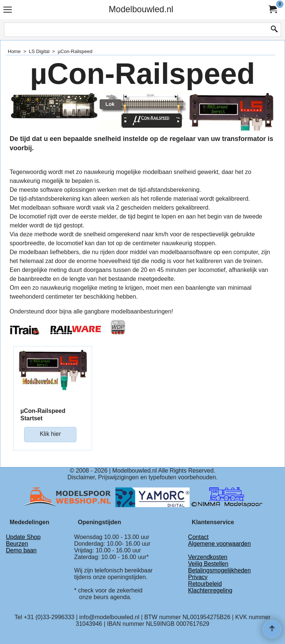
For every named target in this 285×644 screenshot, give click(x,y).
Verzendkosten (208, 557)
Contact (198, 537)
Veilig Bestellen (208, 564)
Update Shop (23, 537)
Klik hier (50, 434)
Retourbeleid (205, 584)
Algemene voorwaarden (220, 544)
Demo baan (21, 550)
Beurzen (17, 544)
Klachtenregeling (210, 590)
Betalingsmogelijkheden (220, 570)
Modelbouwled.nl (141, 9)
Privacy (198, 577)
